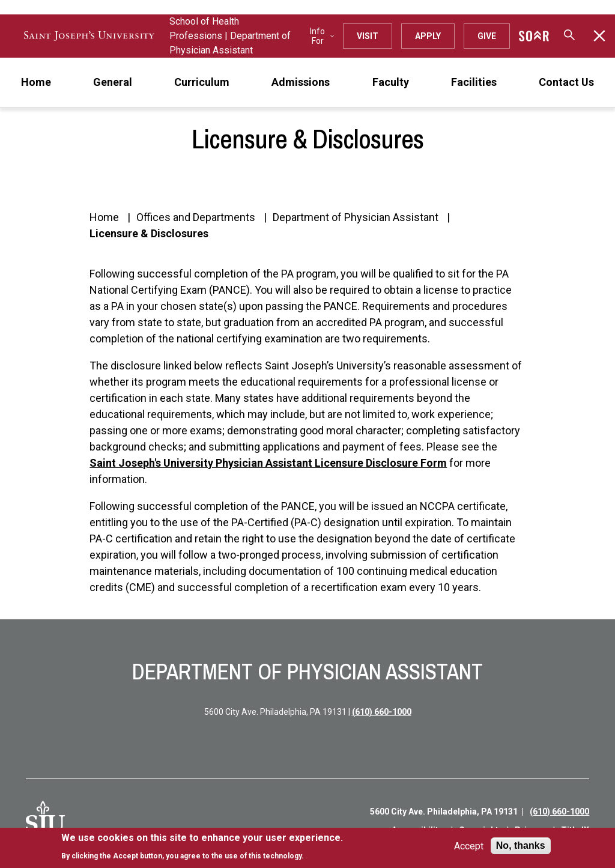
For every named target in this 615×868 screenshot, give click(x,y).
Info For (322, 36)
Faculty (391, 82)
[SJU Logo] (45, 821)
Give (487, 36)
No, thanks (521, 845)
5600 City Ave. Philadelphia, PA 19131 (444, 812)
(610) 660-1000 (382, 712)
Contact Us (566, 82)
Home (36, 82)
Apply (428, 36)
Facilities (474, 82)
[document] (202, 847)
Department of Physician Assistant (356, 217)
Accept (469, 846)
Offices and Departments (196, 217)
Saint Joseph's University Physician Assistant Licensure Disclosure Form (268, 463)
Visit (368, 36)
